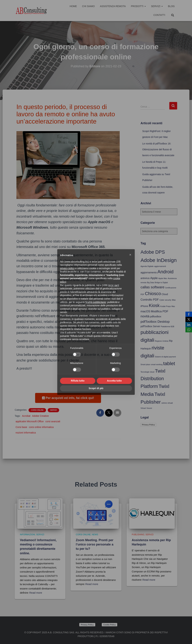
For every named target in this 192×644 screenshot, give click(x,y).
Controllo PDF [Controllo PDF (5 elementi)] (150, 300)
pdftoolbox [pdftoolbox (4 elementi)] (156, 316)
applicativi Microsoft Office (30, 421)
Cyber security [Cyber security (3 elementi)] (165, 300)
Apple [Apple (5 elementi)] (154, 278)
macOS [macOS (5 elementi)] (145, 311)
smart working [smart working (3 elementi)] (157, 364)
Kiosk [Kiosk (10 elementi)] (154, 305)
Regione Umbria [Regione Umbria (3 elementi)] (162, 341)
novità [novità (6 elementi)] (145, 316)
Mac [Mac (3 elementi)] (173, 306)
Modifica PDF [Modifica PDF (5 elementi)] (160, 311)
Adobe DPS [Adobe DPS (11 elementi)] (153, 252)
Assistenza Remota (113, 6)
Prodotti (138, 6)
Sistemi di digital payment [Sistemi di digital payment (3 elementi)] (165, 357)
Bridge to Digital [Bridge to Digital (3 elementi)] (161, 282)
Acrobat (26, 416)
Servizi (157, 6)
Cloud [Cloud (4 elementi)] (165, 294)
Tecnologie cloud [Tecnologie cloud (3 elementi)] (147, 372)
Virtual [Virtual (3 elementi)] (143, 408)
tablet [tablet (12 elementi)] (169, 364)
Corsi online (37, 410)
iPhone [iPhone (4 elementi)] (144, 306)
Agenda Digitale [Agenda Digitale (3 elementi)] (147, 266)
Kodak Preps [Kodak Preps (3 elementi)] (166, 306)
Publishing (138, 535)
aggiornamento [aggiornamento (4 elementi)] (149, 272)
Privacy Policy (148, 425)
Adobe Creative (41, 416)
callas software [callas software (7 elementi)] (152, 287)
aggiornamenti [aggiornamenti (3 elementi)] (160, 266)
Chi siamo (88, 6)
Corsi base (21, 427)
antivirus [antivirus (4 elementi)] (145, 278)
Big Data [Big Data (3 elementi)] (151, 282)
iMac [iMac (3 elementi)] (174, 300)
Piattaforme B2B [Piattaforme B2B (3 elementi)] (168, 326)
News (95, 535)
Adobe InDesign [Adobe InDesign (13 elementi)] (159, 260)
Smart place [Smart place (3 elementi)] (145, 364)
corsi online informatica (41, 427)
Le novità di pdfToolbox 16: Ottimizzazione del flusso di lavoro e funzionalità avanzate (158, 149)
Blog (171, 6)
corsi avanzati (53, 421)
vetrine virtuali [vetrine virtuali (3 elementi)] (167, 403)
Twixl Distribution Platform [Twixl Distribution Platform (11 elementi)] (153, 379)
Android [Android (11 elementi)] (165, 272)
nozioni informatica (26, 433)
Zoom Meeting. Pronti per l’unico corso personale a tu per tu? (95, 544)
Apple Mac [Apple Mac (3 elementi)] (163, 278)
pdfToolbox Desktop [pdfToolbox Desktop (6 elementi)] (155, 322)
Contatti (159, 15)
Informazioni (27, 535)
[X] (189, 319)
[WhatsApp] (189, 330)
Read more (36, 593)
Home (73, 6)
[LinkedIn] (189, 325)
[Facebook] (189, 314)
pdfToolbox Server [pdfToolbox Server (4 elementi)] (150, 326)
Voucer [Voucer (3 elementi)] (149, 408)
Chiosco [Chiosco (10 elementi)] (153, 294)
